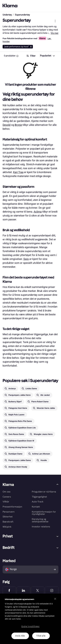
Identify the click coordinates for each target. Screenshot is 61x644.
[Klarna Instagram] (52, 590)
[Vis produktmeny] (55, 21)
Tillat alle (41, 636)
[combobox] (47, 56)
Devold (7, 125)
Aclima (38, 212)
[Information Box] (17, 56)
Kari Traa (18, 172)
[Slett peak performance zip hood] (18, 47)
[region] (30, 619)
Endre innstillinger (30, 627)
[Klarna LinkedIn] (24, 590)
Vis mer (55, 33)
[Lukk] (55, 599)
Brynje (18, 125)
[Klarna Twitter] (38, 590)
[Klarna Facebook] (9, 590)
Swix (26, 259)
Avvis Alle (20, 636)
